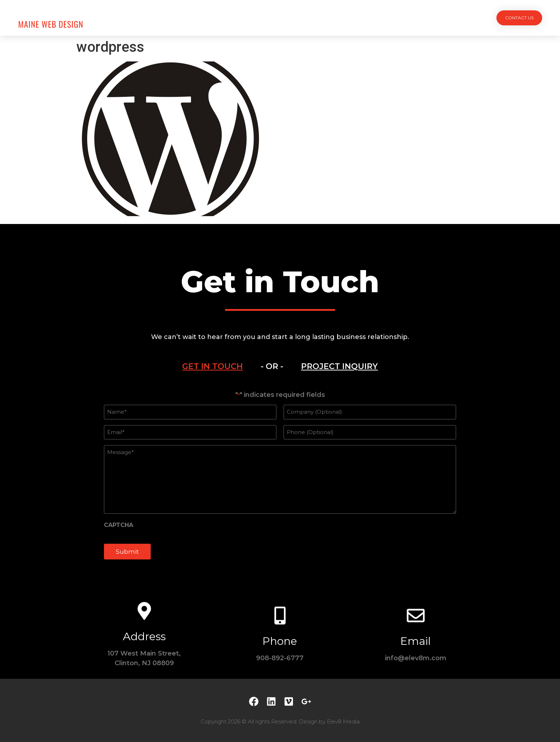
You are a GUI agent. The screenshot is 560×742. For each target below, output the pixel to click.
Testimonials (332, 18)
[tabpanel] (280, 479)
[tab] (212, 367)
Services (261, 18)
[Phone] (280, 616)
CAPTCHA (119, 525)
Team (293, 18)
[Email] (416, 616)
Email (416, 641)
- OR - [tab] (272, 366)
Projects (223, 18)
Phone (280, 641)
